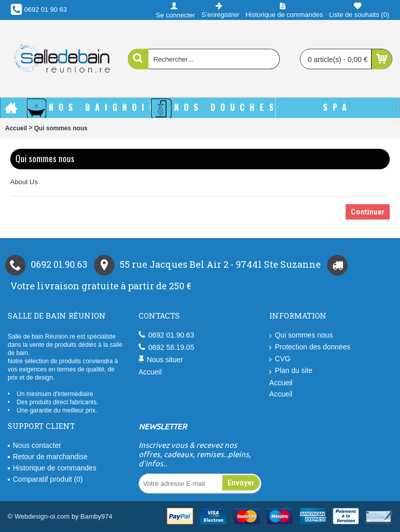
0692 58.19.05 (167, 348)
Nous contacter (34, 445)
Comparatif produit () (45, 479)
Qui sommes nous (61, 128)
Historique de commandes (52, 468)
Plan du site (291, 371)
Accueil (16, 128)
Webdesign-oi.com (42, 516)
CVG (280, 359)
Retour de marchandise (48, 457)
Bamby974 (97, 516)
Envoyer (241, 483)
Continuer (368, 212)
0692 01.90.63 (167, 335)
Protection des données (310, 347)
